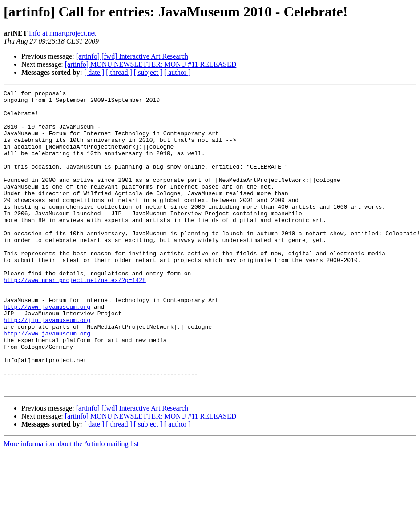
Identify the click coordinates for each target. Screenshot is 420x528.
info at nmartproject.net (63, 33)
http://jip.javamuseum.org (47, 367)
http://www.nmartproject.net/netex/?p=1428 (75, 318)
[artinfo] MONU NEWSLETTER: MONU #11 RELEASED (151, 64)
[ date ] (94, 72)
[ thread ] (119, 72)
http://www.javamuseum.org (47, 351)
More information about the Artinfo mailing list (71, 504)
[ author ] (178, 72)
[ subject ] (148, 72)
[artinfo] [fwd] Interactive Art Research (132, 56)
